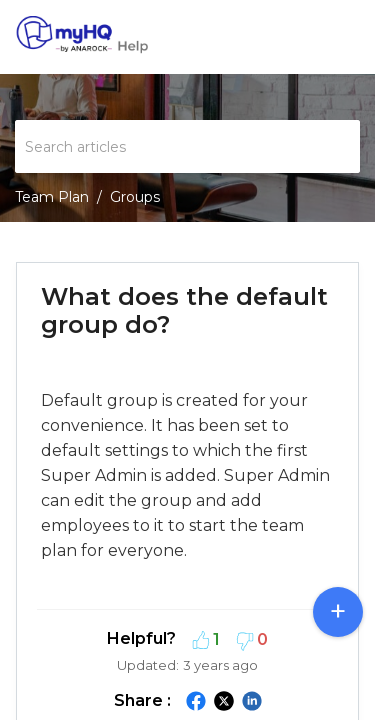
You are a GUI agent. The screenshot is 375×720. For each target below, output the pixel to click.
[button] (307, 37)
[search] (187, 146)
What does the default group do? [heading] (184, 310)
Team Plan (52, 197)
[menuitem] (307, 37)
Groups (135, 197)
